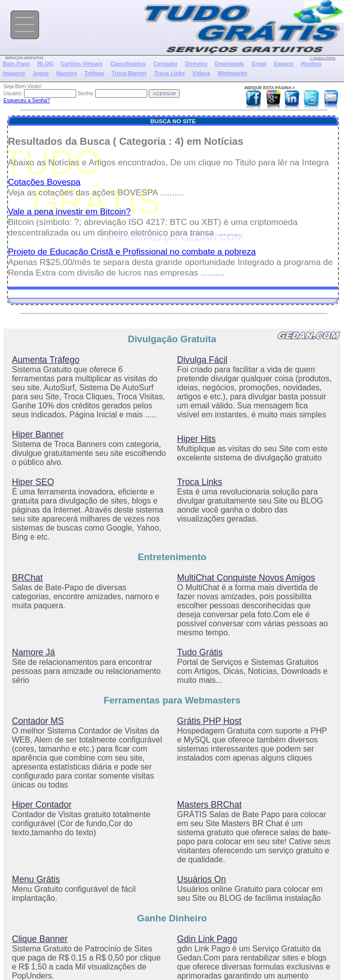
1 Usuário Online (323, 58)
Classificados (128, 64)
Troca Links (169, 73)
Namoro (67, 73)
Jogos (41, 73)
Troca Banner (129, 73)
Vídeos (201, 73)
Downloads (230, 64)
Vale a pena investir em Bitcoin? (69, 211)
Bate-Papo (16, 64)
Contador (165, 64)
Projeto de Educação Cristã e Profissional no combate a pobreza (132, 252)
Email (259, 64)
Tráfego (95, 73)
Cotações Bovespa (44, 182)
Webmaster (233, 73)
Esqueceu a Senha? (27, 100)
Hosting (311, 64)
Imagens (14, 73)
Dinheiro (197, 64)
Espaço (284, 64)
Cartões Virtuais (82, 64)
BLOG (46, 64)
